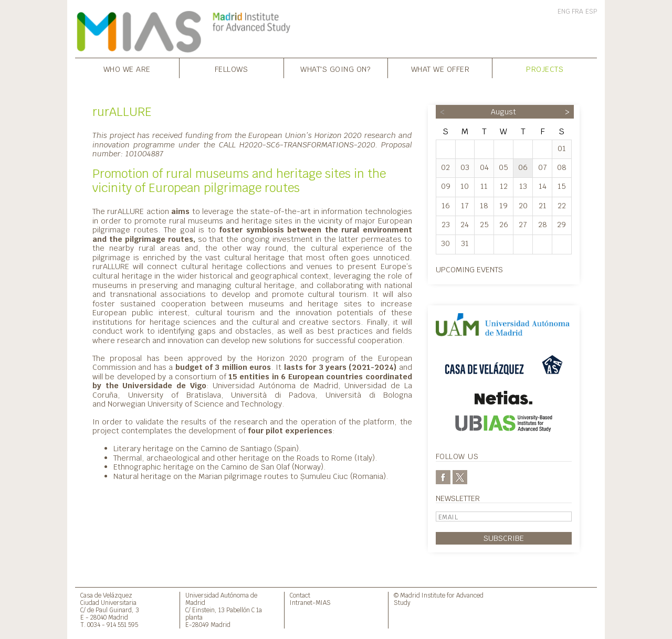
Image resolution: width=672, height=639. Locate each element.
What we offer (440, 69)
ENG (564, 12)
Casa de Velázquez (106, 595)
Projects (545, 69)
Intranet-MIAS (310, 603)
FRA (577, 12)
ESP (591, 12)
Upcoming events (469, 269)
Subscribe (504, 538)
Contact (300, 595)
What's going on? (335, 69)
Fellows (232, 69)
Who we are (127, 69)
